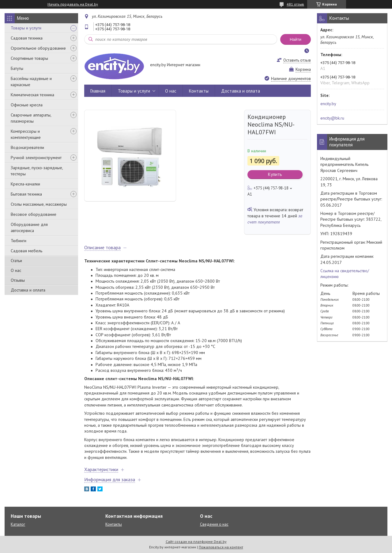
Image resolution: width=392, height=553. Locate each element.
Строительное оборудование (38, 48)
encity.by (328, 104)
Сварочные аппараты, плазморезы (31, 118)
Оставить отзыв (297, 60)
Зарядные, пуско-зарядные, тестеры (37, 171)
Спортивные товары (29, 58)
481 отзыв (295, 4)
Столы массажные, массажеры (39, 204)
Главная (98, 91)
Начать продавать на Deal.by (73, 4)
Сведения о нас (214, 524)
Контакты (199, 91)
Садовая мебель (26, 251)
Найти (296, 39)
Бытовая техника (26, 194)
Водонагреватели (27, 147)
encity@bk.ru (332, 118)
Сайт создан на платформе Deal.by (196, 542)
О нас (16, 270)
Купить (275, 174)
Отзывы (18, 280)
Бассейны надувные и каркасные (31, 82)
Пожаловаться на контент (221, 547)
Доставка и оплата (28, 290)
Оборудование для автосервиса (29, 227)
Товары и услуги (26, 28)
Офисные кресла (27, 105)
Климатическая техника (32, 95)
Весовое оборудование (34, 214)
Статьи (16, 261)
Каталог (18, 524)
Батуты (17, 68)
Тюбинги (19, 241)
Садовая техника (27, 38)
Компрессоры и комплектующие (26, 134)
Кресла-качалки (25, 184)
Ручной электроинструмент (36, 158)
